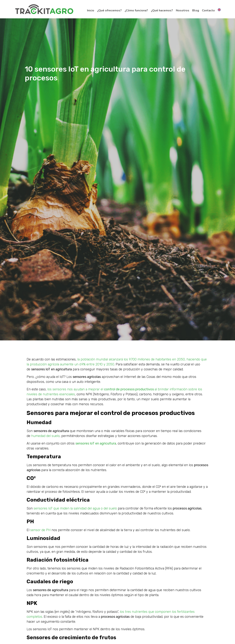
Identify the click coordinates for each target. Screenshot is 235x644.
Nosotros (183, 10)
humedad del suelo (45, 436)
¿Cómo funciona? (136, 10)
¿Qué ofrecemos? (109, 10)
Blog (196, 10)
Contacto (208, 10)
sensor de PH (40, 530)
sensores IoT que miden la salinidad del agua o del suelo (75, 508)
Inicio (91, 10)
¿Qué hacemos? (162, 10)
